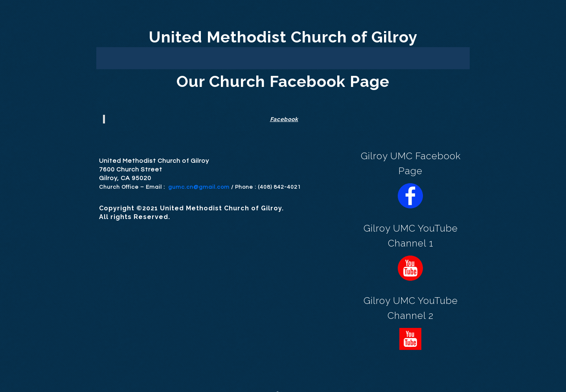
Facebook (284, 119)
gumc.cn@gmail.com (199, 187)
